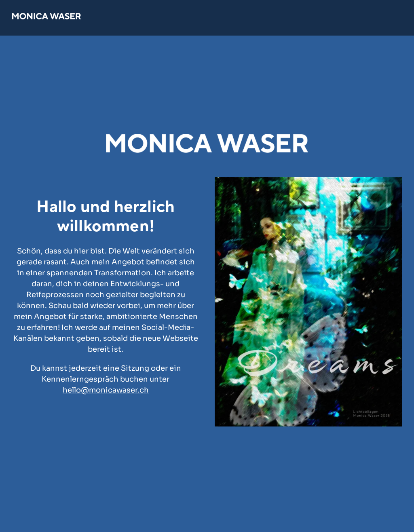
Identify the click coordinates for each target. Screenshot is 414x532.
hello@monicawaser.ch (106, 390)
